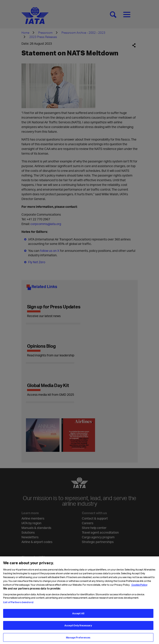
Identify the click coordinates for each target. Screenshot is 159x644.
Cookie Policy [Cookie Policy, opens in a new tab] (139, 588)
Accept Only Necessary (78, 628)
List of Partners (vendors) (18, 605)
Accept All (78, 616)
